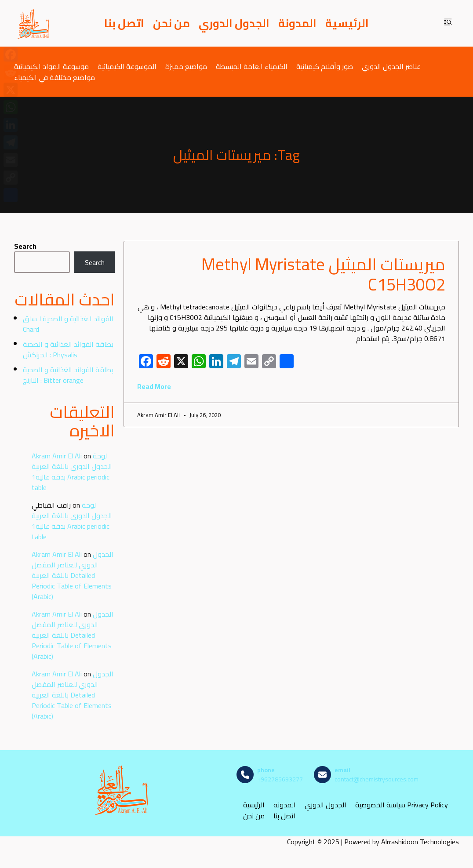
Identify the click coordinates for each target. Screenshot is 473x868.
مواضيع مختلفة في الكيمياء (55, 77)
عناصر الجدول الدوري (391, 66)
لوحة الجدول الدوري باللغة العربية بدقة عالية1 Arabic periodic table (72, 472)
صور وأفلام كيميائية (325, 66)
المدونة (297, 23)
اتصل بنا (124, 23)
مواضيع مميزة (186, 66)
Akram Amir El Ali (57, 456)
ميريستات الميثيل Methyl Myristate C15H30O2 (323, 274)
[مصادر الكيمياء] (34, 23)
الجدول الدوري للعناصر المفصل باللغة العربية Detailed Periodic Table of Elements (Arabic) (73, 575)
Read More (154, 386)
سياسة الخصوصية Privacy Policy (402, 805)
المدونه (285, 805)
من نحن (171, 23)
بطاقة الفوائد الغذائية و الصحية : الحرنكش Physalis (68, 349)
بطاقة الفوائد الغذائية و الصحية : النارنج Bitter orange (68, 375)
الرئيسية (347, 23)
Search (25, 246)
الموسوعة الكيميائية (127, 66)
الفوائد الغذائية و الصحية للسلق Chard (68, 324)
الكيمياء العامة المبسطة (252, 66)
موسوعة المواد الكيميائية (51, 66)
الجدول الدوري (234, 23)
